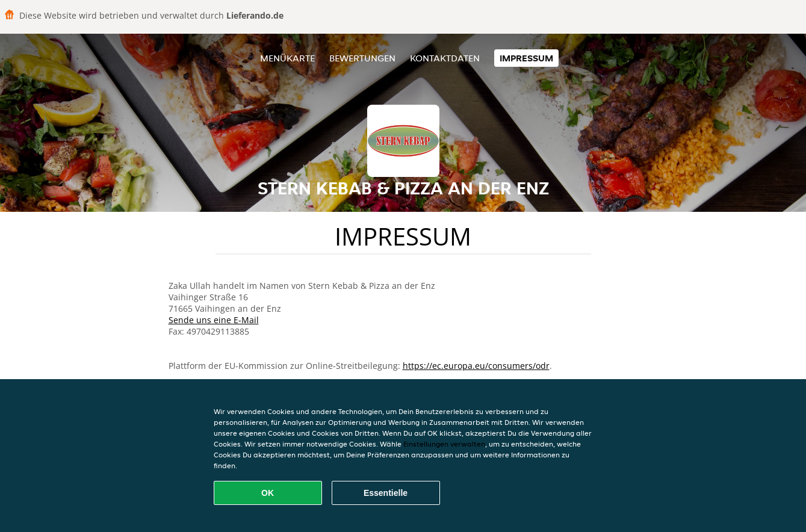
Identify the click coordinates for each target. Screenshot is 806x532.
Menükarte (287, 58)
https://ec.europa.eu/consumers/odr (476, 366)
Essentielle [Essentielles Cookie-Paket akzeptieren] (386, 493)
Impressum (526, 58)
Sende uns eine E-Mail (214, 320)
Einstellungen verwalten (444, 444)
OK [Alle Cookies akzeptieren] (268, 493)
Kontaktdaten (445, 58)
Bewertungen (362, 58)
